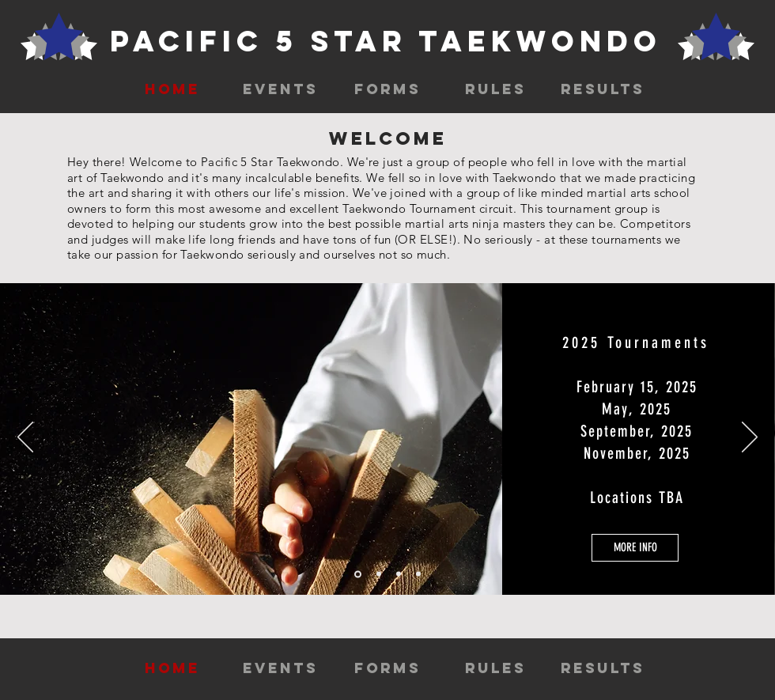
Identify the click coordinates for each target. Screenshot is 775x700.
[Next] (750, 438)
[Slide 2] (379, 574)
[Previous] (25, 438)
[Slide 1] (358, 574)
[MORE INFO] (635, 548)
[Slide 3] (399, 574)
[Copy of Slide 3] (418, 574)
